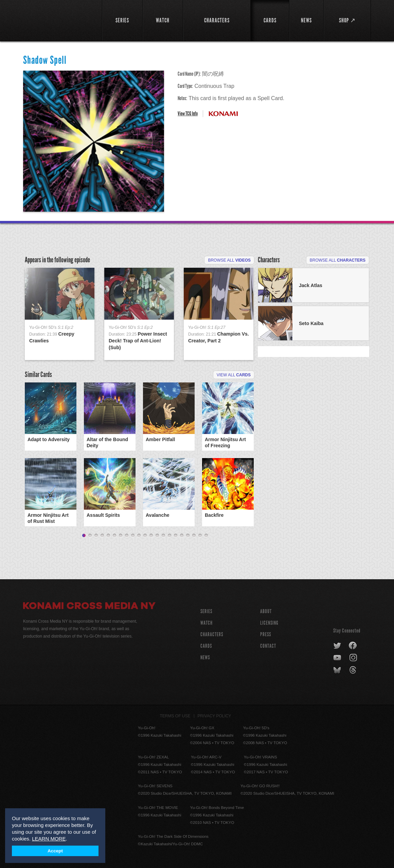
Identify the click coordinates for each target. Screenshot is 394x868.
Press (266, 634)
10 (139, 536)
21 (206, 536)
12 (151, 536)
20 (200, 536)
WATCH (207, 623)
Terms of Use (175, 716)
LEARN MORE (49, 839)
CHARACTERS (212, 634)
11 (145, 536)
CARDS (206, 646)
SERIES (206, 611)
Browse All (229, 260)
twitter (337, 646)
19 (194, 536)
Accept (55, 851)
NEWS (205, 657)
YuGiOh (59, 20)
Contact (268, 646)
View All (234, 375)
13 (157, 536)
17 (182, 536)
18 (188, 536)
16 (176, 536)
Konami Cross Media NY (89, 607)
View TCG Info (188, 114)
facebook (353, 646)
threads (354, 670)
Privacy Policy (214, 716)
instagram (354, 658)
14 (163, 536)
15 (169, 536)
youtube (338, 658)
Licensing (269, 623)
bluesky (338, 670)
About (266, 611)
